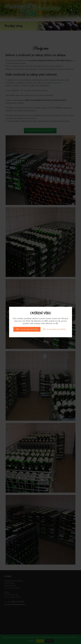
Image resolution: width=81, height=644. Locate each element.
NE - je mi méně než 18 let (54, 329)
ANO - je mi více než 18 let (27, 329)
